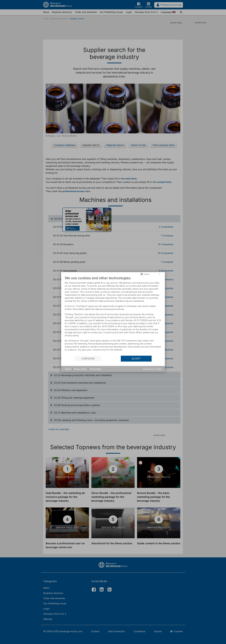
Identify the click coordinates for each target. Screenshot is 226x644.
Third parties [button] (95, 369)
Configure (88, 359)
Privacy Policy (80, 369)
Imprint (68, 369)
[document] (113, 316)
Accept (136, 359)
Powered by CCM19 (152, 369)
